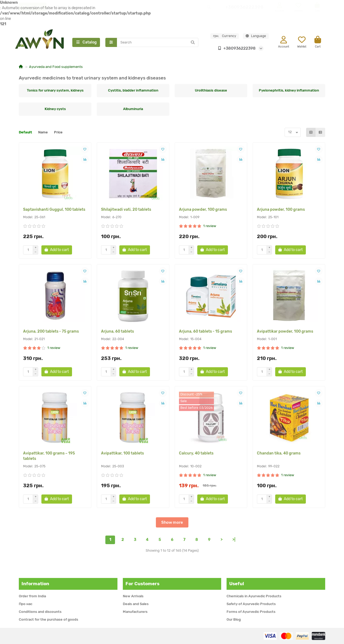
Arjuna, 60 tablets (117, 332)
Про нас (26, 604)
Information (35, 584)
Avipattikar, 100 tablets (122, 454)
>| (234, 540)
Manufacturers (135, 612)
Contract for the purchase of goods (49, 619)
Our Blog (234, 619)
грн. (225, 36)
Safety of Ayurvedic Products (251, 604)
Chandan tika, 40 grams (279, 454)
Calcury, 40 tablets (196, 454)
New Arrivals (133, 596)
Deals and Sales (136, 604)
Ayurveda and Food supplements (56, 67)
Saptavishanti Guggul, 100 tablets (54, 210)
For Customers (142, 584)
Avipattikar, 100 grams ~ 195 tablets (49, 456)
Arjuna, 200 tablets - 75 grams (51, 332)
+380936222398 (236, 49)
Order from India (32, 596)
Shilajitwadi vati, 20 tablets (126, 210)
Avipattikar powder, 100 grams (285, 332)
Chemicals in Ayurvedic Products (254, 596)
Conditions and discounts (40, 612)
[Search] (158, 43)
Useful (237, 584)
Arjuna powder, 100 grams (203, 210)
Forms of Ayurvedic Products (251, 612)
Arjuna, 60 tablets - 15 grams (205, 332)
